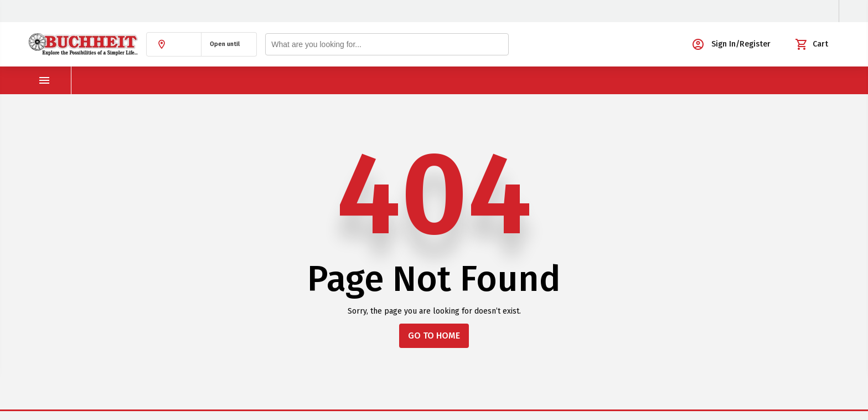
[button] (174, 44)
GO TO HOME (434, 336)
